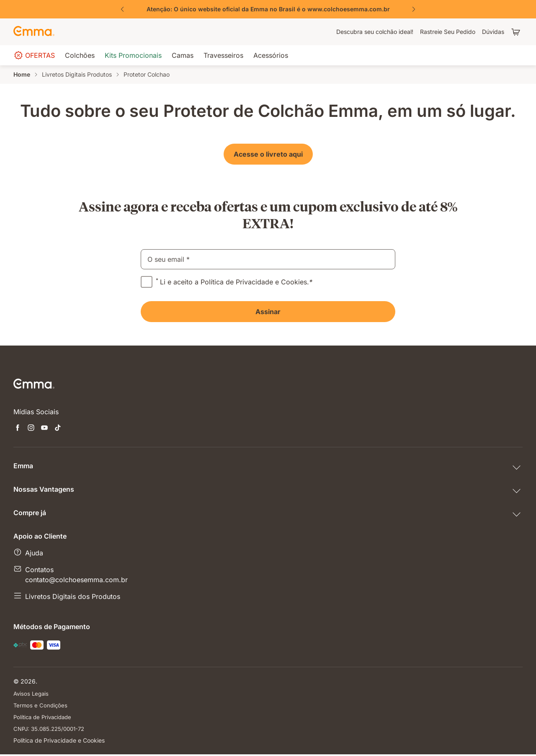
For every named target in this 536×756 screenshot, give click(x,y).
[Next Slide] (414, 9)
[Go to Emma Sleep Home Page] (34, 32)
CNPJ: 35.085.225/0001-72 (52, 730)
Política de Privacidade (45, 718)
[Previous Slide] (122, 9)
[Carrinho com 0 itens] (517, 32)
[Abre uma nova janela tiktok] (58, 428)
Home (22, 74)
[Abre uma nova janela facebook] (18, 428)
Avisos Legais (32, 693)
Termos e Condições (41, 706)
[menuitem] (375, 32)
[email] (268, 259)
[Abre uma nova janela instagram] (31, 428)
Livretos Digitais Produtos (77, 74)
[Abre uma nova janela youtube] (44, 428)
